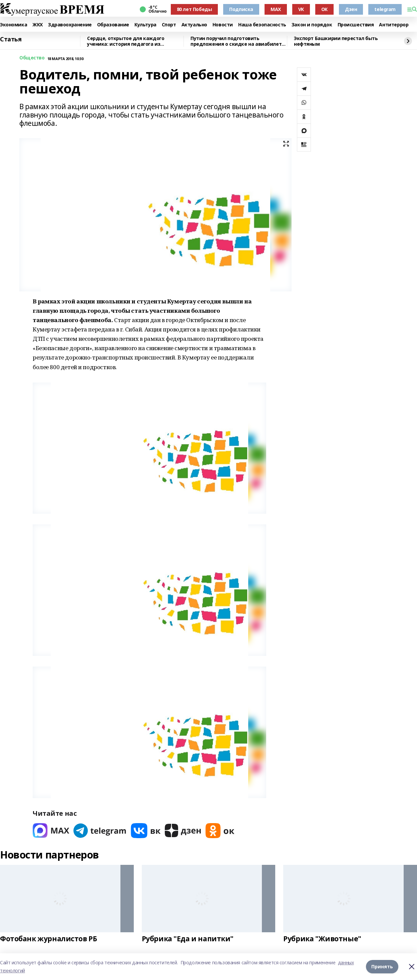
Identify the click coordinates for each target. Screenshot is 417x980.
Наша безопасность (262, 25)
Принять (382, 966)
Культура (145, 25)
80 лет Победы (194, 9)
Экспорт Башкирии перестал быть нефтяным (336, 41)
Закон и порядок (312, 25)
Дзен (351, 9)
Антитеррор (394, 25)
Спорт (169, 25)
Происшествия (356, 25)
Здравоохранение (70, 25)
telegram (385, 9)
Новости (223, 25)
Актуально (194, 25)
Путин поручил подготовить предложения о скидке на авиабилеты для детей (238, 41)
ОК (324, 9)
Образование (113, 25)
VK (301, 9)
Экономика (14, 25)
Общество (32, 58)
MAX (276, 9)
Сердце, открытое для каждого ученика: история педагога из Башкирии (126, 41)
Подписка (241, 9)
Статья (11, 39)
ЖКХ (38, 25)
